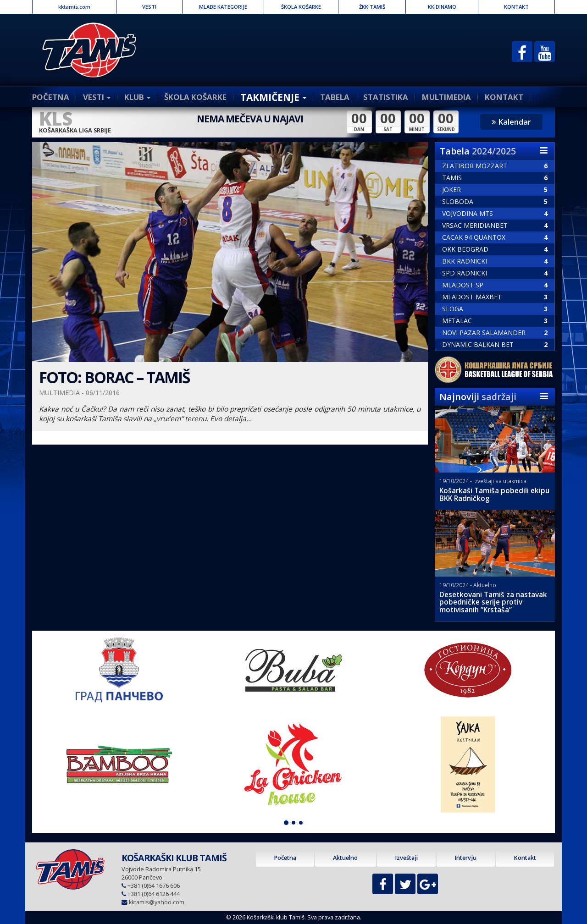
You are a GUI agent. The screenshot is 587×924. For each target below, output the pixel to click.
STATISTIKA (386, 97)
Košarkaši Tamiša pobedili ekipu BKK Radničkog (494, 495)
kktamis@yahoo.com (157, 902)
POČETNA (51, 97)
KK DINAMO (442, 7)
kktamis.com (74, 7)
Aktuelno (345, 858)
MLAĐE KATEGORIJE (223, 7)
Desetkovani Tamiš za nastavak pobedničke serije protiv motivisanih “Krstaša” (493, 602)
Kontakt (525, 858)
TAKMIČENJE (273, 97)
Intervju (465, 858)
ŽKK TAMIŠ (372, 7)
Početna (285, 858)
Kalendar (511, 122)
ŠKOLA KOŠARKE (301, 7)
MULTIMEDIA (446, 97)
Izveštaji (406, 858)
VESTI (149, 7)
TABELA (335, 97)
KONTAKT (516, 7)
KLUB (137, 97)
